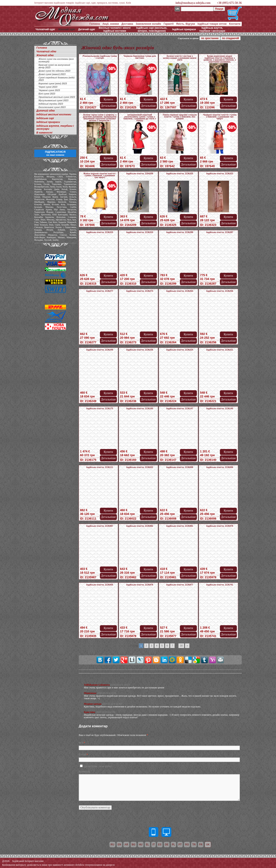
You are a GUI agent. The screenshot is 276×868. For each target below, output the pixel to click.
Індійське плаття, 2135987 (100, 526)
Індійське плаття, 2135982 (140, 526)
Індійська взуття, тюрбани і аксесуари (212, 29)
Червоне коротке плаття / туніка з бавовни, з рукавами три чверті (220, 117)
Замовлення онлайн (148, 24)
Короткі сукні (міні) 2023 (53, 83)
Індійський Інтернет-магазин (28, 861)
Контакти (235, 24)
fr (201, 845)
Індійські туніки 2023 (51, 104)
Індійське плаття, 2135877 (180, 585)
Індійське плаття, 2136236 (140, 350)
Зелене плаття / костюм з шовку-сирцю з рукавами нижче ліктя (180, 58)
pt (180, 845)
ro (187, 845)
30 (181, 646)
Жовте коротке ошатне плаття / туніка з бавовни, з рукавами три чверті (100, 175)
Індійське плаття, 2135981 (180, 526)
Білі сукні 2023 (47, 94)
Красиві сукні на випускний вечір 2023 (54, 66)
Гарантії (169, 24)
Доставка (127, 24)
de (167, 845)
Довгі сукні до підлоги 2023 (54, 71)
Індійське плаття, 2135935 (100, 585)
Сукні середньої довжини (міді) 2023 (57, 79)
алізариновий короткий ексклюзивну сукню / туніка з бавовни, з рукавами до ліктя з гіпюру (140, 118)
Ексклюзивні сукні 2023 (52, 107)
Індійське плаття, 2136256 (220, 291)
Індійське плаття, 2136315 (100, 232)
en (119, 845)
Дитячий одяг (87, 29)
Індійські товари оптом (212, 24)
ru (112, 845)
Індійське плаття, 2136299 (180, 232)
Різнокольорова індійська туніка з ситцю (100, 57)
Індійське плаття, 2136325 (180, 174)
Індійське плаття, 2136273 (140, 291)
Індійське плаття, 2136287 (220, 232)
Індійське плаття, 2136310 (140, 232)
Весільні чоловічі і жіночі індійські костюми (115, 29)
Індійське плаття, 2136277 (100, 291)
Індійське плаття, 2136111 (100, 467)
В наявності (44, 133)
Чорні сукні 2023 (48, 87)
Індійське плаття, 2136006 (220, 467)
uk (208, 845)
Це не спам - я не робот (98, 766)
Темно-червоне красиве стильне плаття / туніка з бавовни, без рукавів (180, 117)
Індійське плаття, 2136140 (220, 409)
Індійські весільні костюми (54, 115)
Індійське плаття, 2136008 (180, 467)
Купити (108, 99)
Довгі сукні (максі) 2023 (52, 74)
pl (173, 845)
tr (194, 845)
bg (134, 845)
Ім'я (81, 743)
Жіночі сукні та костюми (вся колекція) (56, 60)
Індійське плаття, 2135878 (140, 585)
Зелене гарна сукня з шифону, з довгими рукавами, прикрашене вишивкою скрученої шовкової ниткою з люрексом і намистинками (100, 119)
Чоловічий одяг (45, 29)
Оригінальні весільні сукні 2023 (57, 97)
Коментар (84, 772)
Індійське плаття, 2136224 (180, 350)
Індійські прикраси (184, 29)
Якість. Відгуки (186, 24)
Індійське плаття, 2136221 (220, 350)
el (147, 845)
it (154, 845)
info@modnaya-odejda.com (193, 3)
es (160, 845)
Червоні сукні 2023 (49, 90)
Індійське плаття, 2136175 (100, 409)
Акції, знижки (111, 24)
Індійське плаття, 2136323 (220, 174)
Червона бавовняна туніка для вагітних (140, 57)
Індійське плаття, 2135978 (220, 526)
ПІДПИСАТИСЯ (55, 153)
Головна (95, 24)
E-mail (82, 755)
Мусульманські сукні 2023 (53, 100)
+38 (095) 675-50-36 (229, 3)
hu (141, 845)
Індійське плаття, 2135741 (220, 585)
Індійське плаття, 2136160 (140, 409)
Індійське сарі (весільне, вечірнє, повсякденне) (152, 29)
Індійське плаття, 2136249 (100, 350)
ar (126, 845)
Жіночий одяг (67, 29)
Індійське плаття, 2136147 (180, 409)
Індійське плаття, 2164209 (140, 174)
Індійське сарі (45, 118)
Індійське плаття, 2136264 (180, 291)
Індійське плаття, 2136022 (140, 467)
